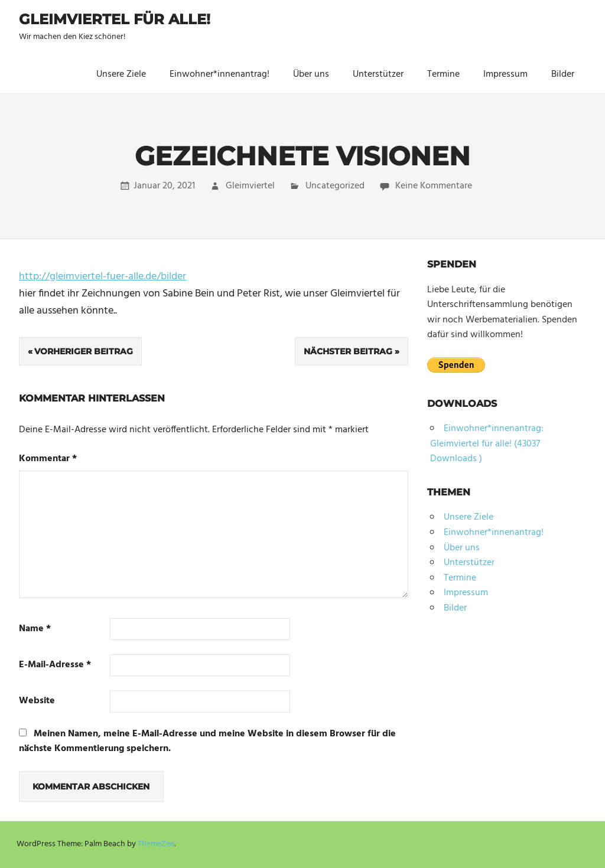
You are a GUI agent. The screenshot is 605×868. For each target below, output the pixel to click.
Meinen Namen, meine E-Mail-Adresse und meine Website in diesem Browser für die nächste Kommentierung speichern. (207, 742)
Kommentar (48, 459)
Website (37, 701)
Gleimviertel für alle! (115, 19)
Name (35, 629)
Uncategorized (335, 186)
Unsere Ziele (121, 74)
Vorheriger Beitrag (84, 351)
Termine (443, 74)
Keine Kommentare (434, 186)
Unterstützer (378, 74)
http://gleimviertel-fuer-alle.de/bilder (103, 277)
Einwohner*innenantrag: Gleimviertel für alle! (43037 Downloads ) (487, 444)
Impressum (505, 74)
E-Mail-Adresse (55, 665)
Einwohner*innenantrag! (219, 74)
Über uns (311, 74)
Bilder (563, 74)
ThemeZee (156, 844)
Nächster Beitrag (348, 351)
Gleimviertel (250, 186)
